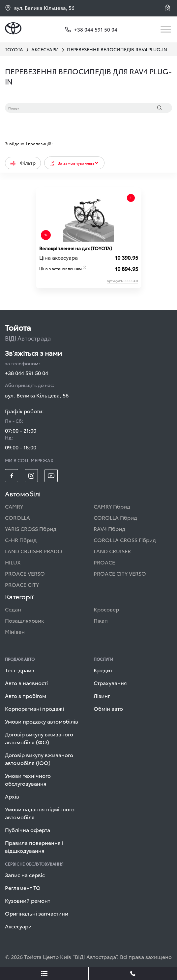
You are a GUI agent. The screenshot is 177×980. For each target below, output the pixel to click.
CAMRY (14, 506)
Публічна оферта (28, 830)
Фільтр (23, 163)
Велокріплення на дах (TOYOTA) (76, 248)
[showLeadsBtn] (44, 973)
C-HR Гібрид (21, 540)
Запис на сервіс (25, 875)
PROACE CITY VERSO (120, 573)
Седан (13, 609)
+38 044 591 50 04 (27, 373)
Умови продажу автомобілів (42, 721)
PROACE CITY (22, 584)
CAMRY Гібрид (112, 506)
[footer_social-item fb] (12, 476)
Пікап (101, 620)
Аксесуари (18, 926)
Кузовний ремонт (28, 900)
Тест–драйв (20, 670)
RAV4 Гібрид (109, 528)
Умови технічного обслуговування (28, 779)
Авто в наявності (26, 683)
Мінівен (15, 631)
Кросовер (106, 609)
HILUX (13, 562)
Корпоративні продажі (34, 708)
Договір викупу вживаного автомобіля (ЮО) (39, 759)
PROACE (104, 562)
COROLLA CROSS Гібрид (125, 540)
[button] (168, 8)
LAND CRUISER (112, 551)
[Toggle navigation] (166, 29)
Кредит (103, 670)
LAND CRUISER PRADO (34, 551)
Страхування (110, 683)
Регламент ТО (23, 887)
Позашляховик (24, 620)
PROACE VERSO (25, 573)
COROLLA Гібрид (115, 517)
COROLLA (17, 517)
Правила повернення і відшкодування (34, 846)
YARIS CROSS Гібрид (31, 528)
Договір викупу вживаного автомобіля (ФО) (39, 738)
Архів (12, 796)
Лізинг (102, 695)
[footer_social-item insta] (31, 476)
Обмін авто (108, 708)
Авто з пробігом (26, 695)
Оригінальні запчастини (37, 913)
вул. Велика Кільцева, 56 (40, 8)
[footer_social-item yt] (51, 476)
